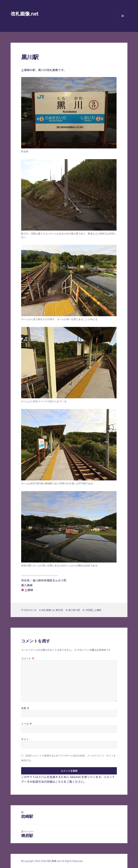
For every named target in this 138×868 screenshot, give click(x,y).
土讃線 (98, 610)
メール (26, 724)
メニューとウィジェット (123, 21)
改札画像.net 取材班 (52, 610)
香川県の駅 (74, 610)
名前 (25, 708)
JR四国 (89, 610)
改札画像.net (24, 14)
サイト (25, 739)
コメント (28, 658)
